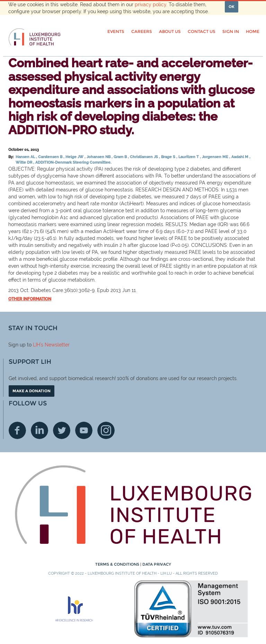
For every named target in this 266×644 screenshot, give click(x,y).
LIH (37, 345)
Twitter (62, 430)
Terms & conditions (118, 564)
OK (232, 7)
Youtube (84, 430)
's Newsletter (55, 345)
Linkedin (39, 430)
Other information (30, 299)
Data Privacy (157, 564)
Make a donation (32, 391)
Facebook (17, 430)
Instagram (106, 430)
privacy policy (150, 5)
